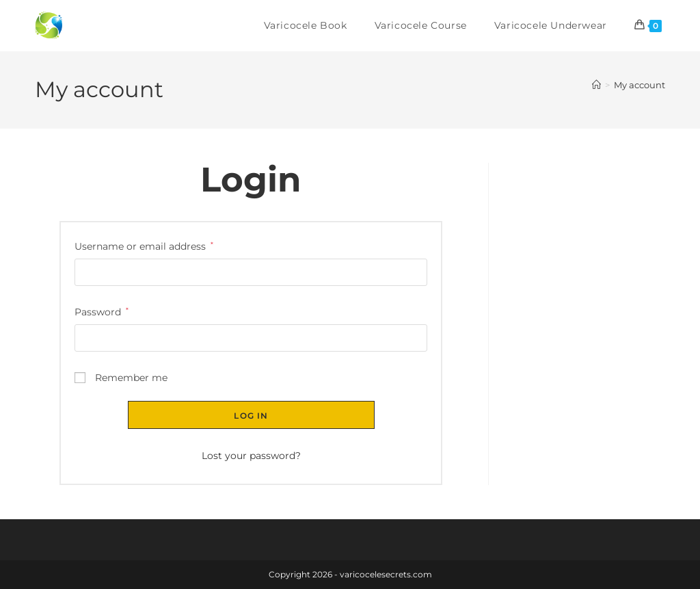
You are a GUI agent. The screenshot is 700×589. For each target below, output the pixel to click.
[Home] (596, 85)
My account (640, 85)
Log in (251, 416)
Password (102, 311)
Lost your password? (251, 456)
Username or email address (144, 245)
